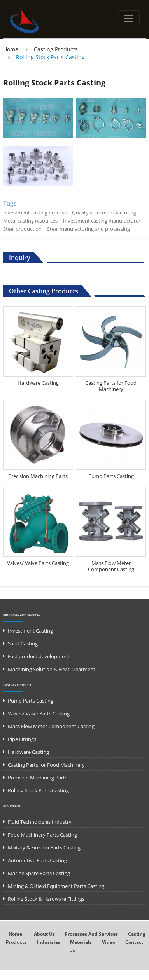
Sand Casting (23, 643)
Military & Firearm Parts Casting (44, 847)
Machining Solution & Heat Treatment (52, 669)
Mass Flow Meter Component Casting (111, 566)
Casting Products (56, 49)
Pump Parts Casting (111, 476)
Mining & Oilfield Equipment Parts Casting (56, 886)
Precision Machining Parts (38, 476)
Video (109, 942)
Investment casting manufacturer (102, 221)
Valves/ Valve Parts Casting (38, 563)
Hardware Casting (38, 383)
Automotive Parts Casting (37, 860)
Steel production (22, 229)
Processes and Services (22, 615)
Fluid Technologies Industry (40, 822)
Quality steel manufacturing (104, 213)
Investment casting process (35, 213)
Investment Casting (30, 631)
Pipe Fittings (22, 739)
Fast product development (39, 656)
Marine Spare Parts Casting (39, 873)
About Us (44, 934)
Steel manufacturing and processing (89, 229)
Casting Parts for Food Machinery (111, 386)
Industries (12, 806)
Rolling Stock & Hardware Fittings (46, 899)
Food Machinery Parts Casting (42, 835)
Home (11, 49)
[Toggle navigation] (129, 18)
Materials (81, 942)
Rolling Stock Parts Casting (38, 790)
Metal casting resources (30, 221)
